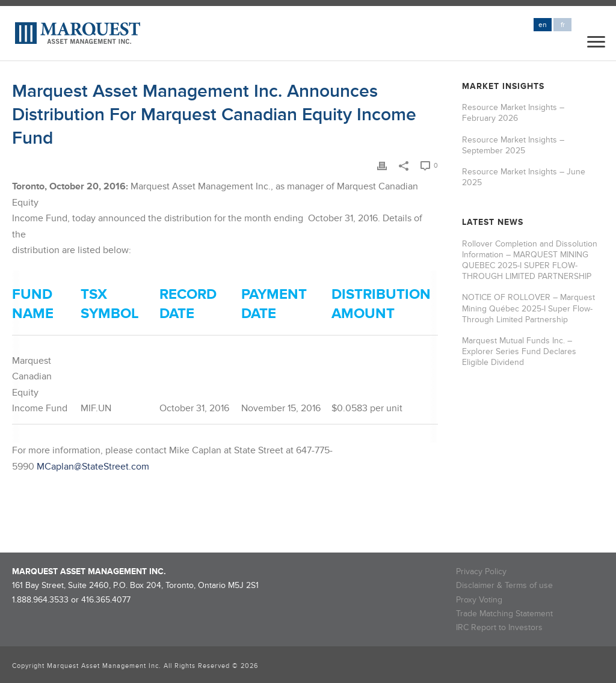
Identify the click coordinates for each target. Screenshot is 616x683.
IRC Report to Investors (499, 627)
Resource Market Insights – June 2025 (524, 177)
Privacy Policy (481, 571)
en (543, 25)
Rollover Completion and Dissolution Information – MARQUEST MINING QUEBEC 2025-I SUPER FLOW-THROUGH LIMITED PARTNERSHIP (530, 260)
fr (563, 25)
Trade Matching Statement (504, 614)
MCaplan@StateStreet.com (93, 467)
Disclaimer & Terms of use (504, 585)
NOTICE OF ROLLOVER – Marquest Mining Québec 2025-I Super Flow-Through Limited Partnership (528, 308)
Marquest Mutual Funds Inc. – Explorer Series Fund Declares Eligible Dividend (519, 351)
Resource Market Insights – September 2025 (513, 145)
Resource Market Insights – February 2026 (513, 113)
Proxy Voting (479, 600)
